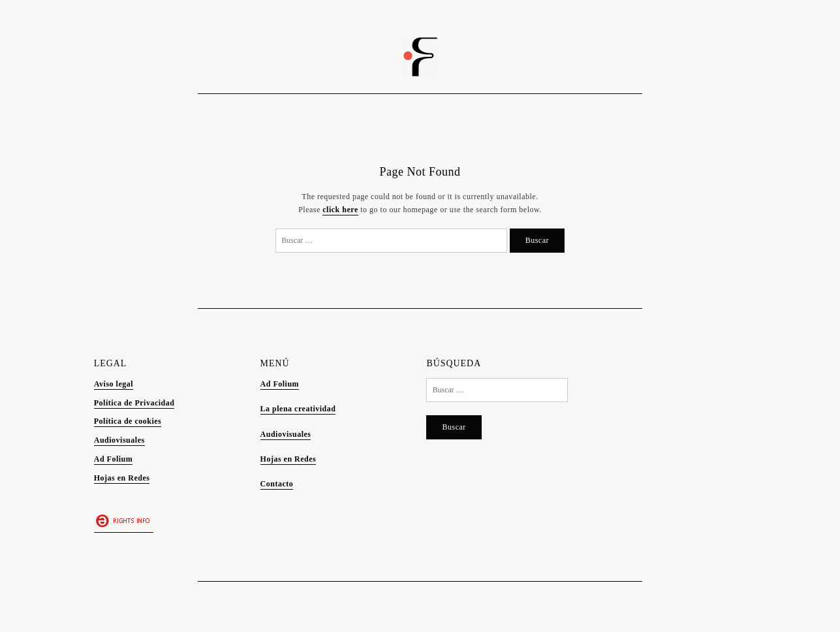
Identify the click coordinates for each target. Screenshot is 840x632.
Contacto (277, 484)
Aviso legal (114, 384)
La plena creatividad (298, 409)
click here (340, 210)
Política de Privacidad (134, 403)
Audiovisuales (119, 440)
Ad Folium (114, 459)
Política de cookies (128, 421)
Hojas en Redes (122, 478)
